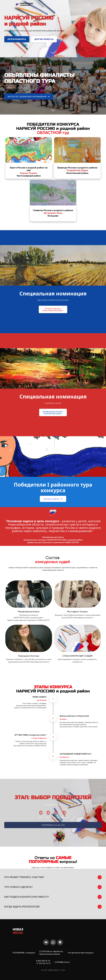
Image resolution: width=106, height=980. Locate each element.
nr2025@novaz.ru (62, 962)
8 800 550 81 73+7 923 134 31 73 (43, 962)
